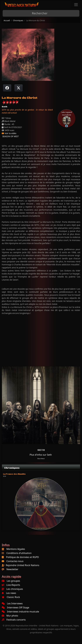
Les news (9, 593)
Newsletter (12, 569)
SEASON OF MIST (10, 136)
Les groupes (11, 581)
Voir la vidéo (9, 133)
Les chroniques (12, 589)
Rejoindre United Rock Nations (23, 565)
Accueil (7, 20)
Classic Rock (11, 597)
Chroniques (18, 20)
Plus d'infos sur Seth (41, 455)
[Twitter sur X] (19, 88)
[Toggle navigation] (76, 5)
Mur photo (10, 616)
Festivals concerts (14, 620)
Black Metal (41, 459)
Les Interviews (12, 603)
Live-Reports (11, 585)
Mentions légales (16, 549)
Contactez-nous (15, 561)
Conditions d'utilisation (19, 553)
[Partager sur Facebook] (7, 88)
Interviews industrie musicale (20, 612)
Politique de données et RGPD (23, 557)
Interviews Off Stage (15, 608)
